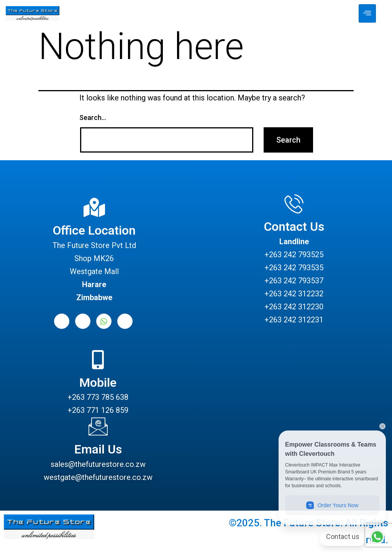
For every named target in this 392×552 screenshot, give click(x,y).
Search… (93, 117)
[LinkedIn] (83, 321)
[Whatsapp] (104, 321)
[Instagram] (125, 321)
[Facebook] (62, 321)
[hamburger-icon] (367, 13)
